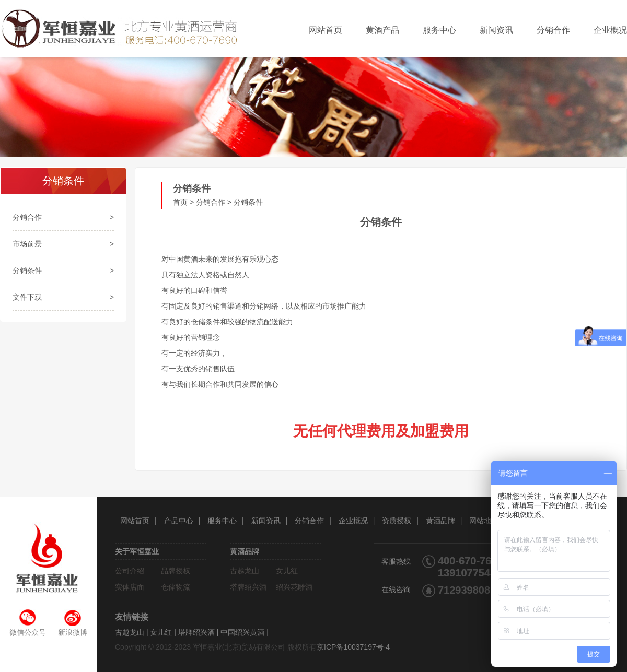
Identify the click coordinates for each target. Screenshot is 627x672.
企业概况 (610, 30)
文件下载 (27, 297)
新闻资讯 (496, 30)
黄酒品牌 (440, 521)
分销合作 (553, 30)
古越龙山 (245, 571)
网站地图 (484, 521)
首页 (180, 202)
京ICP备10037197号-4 (353, 647)
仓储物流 (176, 587)
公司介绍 (130, 571)
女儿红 (287, 571)
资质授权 (397, 521)
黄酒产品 (382, 30)
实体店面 (130, 587)
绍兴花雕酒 (294, 587)
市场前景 (27, 244)
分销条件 (27, 270)
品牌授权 (176, 571)
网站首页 (326, 30)
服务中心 (439, 30)
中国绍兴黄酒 (242, 632)
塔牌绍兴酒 (248, 587)
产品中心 (179, 521)
